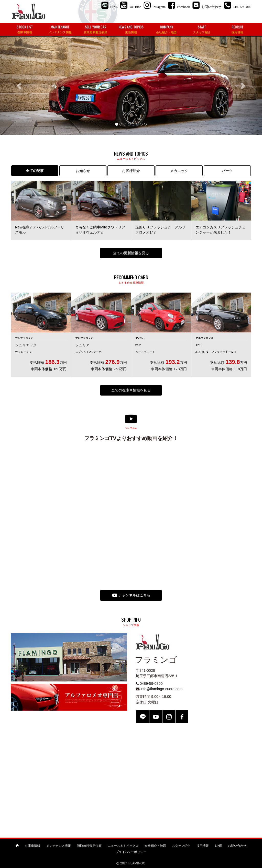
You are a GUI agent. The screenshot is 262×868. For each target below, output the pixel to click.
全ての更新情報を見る (131, 253)
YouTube (156, 717)
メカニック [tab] (179, 171)
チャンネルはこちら (131, 595)
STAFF (202, 29)
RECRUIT (237, 29)
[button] (20, 86)
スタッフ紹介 (181, 846)
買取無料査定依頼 (89, 846)
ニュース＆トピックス (123, 846)
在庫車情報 (32, 846)
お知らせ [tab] (83, 171)
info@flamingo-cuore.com (161, 689)
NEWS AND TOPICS (131, 29)
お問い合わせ (237, 846)
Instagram (169, 717)
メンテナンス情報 (59, 846)
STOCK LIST (25, 29)
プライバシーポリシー (131, 852)
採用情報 (203, 846)
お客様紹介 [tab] (131, 171)
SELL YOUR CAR (96, 29)
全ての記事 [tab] (35, 171)
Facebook (182, 717)
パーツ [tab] (227, 171)
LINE (143, 717)
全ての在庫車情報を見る (131, 390)
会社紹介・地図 (155, 846)
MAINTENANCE (60, 29)
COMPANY (166, 29)
